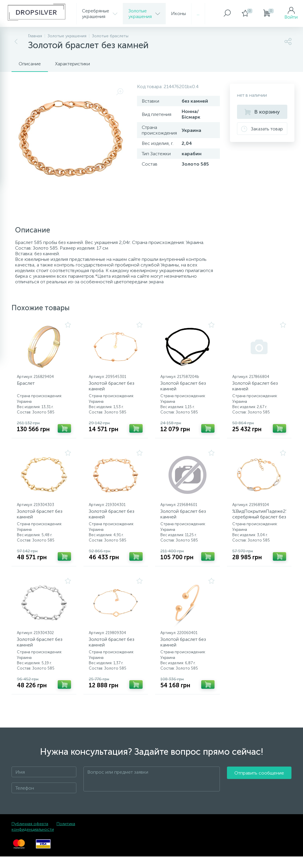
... (198, 13)
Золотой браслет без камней (114, 388)
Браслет (28, 385)
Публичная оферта (30, 835)
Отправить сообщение (259, 791)
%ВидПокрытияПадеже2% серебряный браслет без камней (259, 523)
